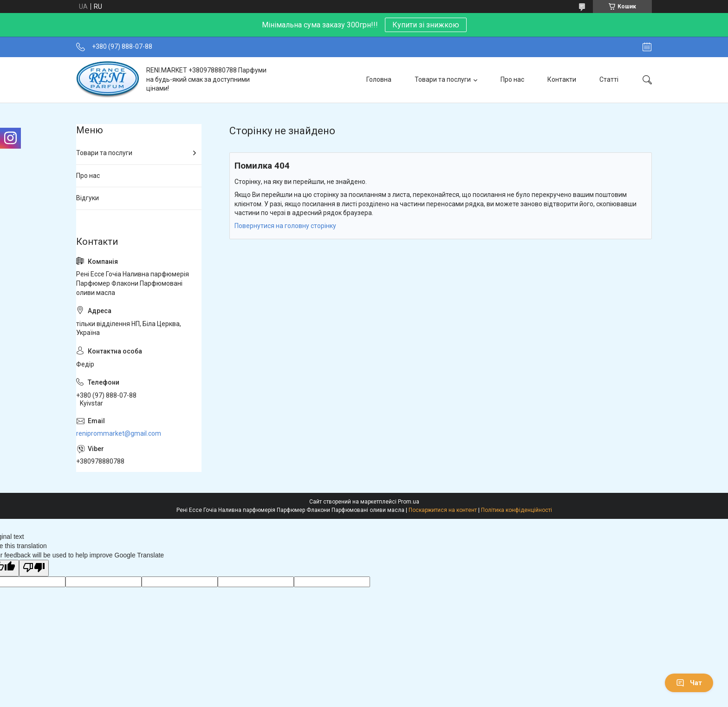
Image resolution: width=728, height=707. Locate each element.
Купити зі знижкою (426, 25)
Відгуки (88, 198)
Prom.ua (409, 502)
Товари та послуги (443, 79)
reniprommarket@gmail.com (119, 433)
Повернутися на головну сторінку (285, 226)
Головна (379, 79)
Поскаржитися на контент (443, 510)
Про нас (512, 79)
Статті (609, 79)
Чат (689, 683)
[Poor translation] (34, 568)
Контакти (562, 79)
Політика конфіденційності (517, 510)
